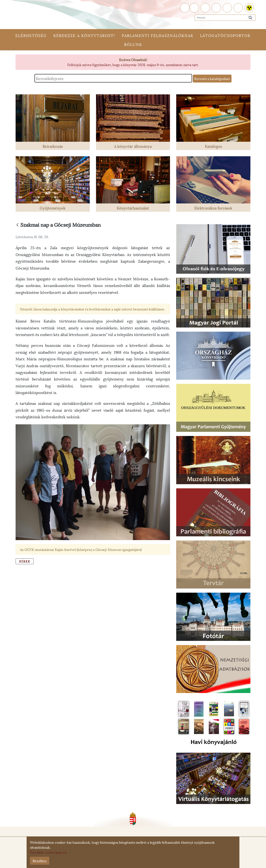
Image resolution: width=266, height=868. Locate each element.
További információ (48, 852)
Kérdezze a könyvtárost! (84, 35)
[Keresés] (250, 18)
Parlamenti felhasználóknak (158, 35)
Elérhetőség (31, 35)
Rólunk (133, 44)
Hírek (25, 677)
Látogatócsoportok (225, 35)
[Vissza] (17, 225)
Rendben (40, 861)
